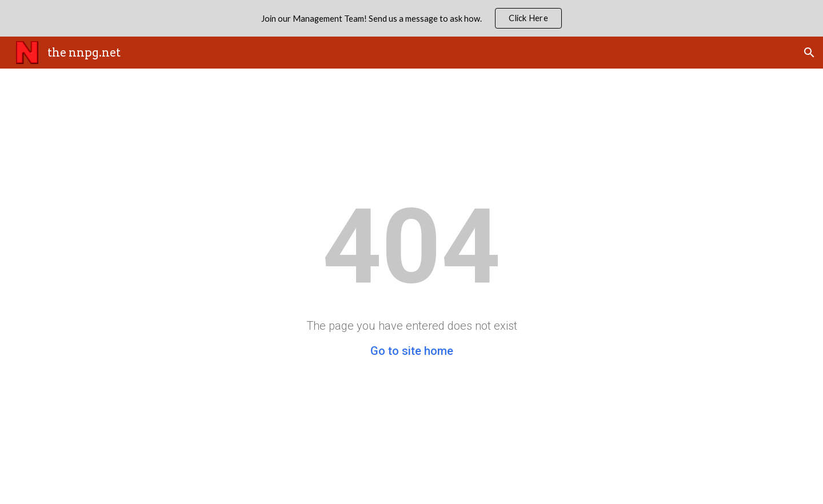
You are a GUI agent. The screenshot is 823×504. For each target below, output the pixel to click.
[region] (411, 18)
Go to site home (412, 351)
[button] (809, 53)
